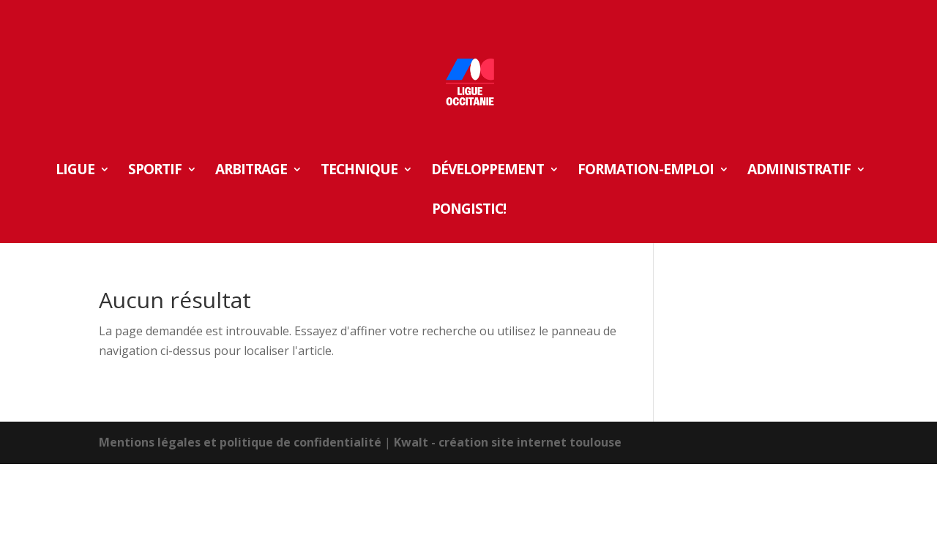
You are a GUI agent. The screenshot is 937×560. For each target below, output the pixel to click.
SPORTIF (155, 171)
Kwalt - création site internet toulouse (508, 442)
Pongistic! (469, 211)
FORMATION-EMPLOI (646, 171)
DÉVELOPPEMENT (488, 171)
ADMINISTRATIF (799, 171)
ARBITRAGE (251, 171)
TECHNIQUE (359, 171)
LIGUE (75, 171)
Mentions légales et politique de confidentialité (240, 442)
